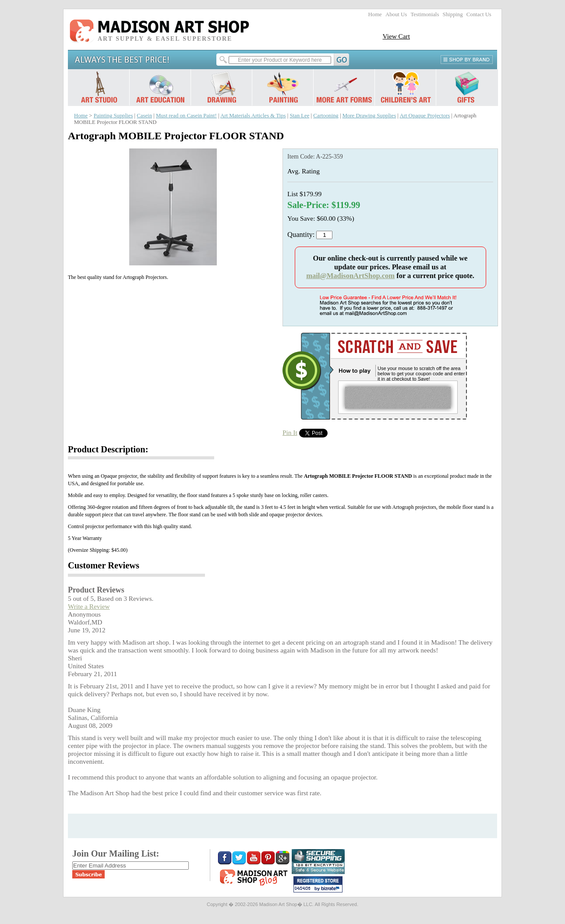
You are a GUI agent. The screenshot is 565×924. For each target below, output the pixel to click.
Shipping (453, 14)
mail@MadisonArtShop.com (350, 276)
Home (375, 14)
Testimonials (425, 14)
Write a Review (89, 606)
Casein (144, 116)
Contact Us (479, 14)
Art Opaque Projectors (425, 116)
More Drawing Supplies (369, 116)
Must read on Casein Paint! (186, 116)
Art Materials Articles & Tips (253, 116)
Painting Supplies (113, 116)
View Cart (396, 36)
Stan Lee (299, 116)
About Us (396, 14)
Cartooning (326, 116)
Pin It (290, 432)
